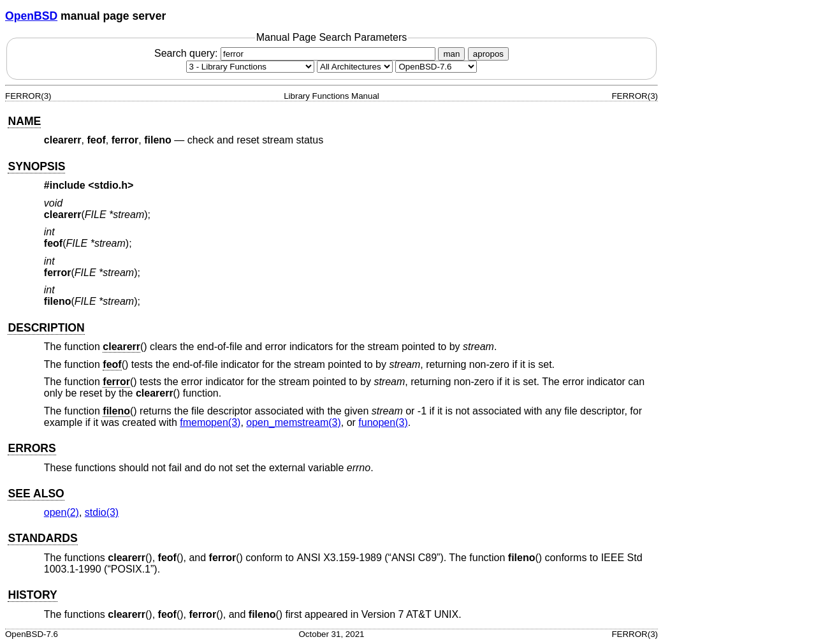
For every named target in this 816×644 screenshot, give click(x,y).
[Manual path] (436, 67)
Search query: (296, 53)
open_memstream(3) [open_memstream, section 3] (294, 422)
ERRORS (32, 448)
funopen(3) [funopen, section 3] (383, 422)
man (451, 54)
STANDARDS (42, 538)
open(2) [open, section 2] (62, 512)
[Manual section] (250, 67)
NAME (24, 121)
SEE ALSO (36, 494)
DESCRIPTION (46, 328)
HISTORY (32, 595)
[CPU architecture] (355, 67)
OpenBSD (31, 16)
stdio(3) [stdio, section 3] (102, 512)
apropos (488, 54)
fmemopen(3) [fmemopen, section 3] (210, 422)
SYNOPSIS (36, 166)
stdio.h (111, 185)
